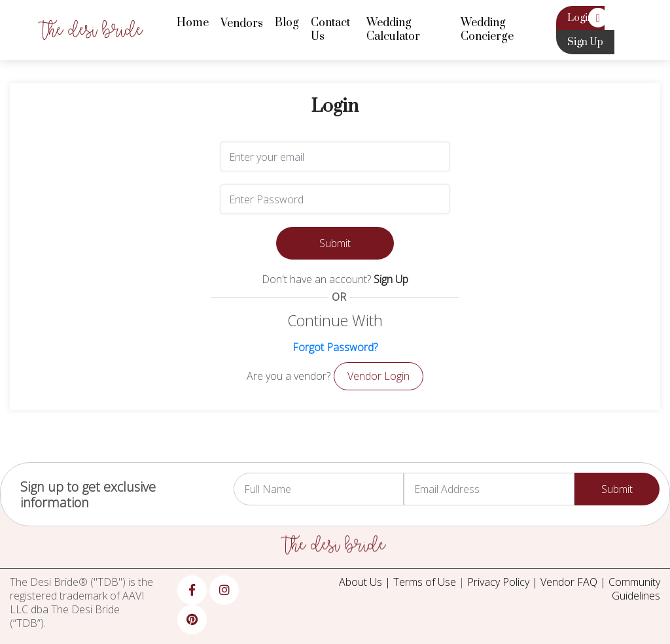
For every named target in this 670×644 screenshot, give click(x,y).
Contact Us (330, 30)
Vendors (242, 24)
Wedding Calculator (393, 30)
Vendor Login (379, 376)
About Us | (366, 582)
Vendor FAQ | (574, 582)
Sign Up (585, 42)
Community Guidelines (634, 589)
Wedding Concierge (487, 30)
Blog (287, 23)
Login (580, 18)
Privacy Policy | (504, 582)
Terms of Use (425, 582)
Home (193, 23)
